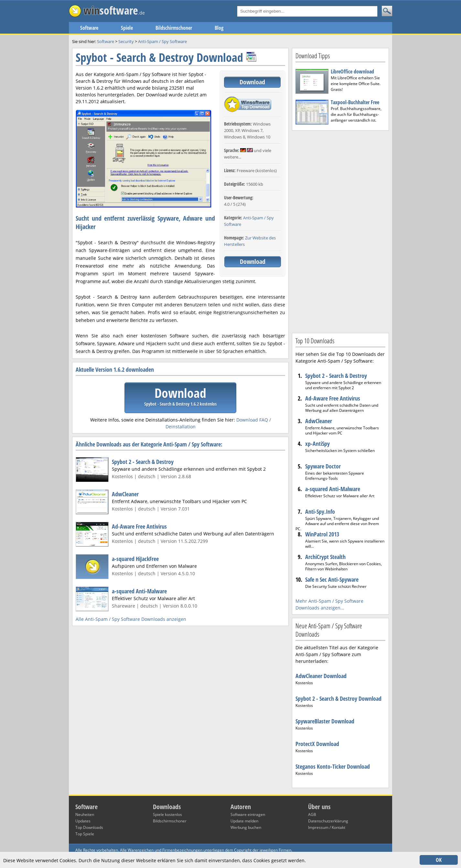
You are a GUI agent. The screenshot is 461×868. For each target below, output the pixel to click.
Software (89, 28)
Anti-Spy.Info (320, 511)
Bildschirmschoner (174, 28)
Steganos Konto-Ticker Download (333, 766)
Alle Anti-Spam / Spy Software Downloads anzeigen (131, 619)
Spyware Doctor (323, 466)
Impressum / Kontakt (327, 827)
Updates (83, 821)
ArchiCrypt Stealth (325, 557)
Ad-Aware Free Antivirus (139, 526)
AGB (312, 814)
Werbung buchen (246, 827)
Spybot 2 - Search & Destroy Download (338, 698)
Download (252, 82)
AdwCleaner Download (321, 676)
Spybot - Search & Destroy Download (159, 57)
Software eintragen (248, 814)
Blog (219, 28)
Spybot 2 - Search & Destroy (143, 462)
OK (439, 860)
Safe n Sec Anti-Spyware (332, 579)
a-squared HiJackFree (135, 559)
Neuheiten (85, 814)
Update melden (244, 821)
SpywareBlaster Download (325, 721)
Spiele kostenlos (167, 814)
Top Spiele (85, 834)
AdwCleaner (125, 494)
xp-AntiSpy (317, 444)
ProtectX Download (317, 744)
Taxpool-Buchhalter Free (355, 102)
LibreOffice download (352, 71)
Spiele (127, 28)
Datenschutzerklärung (328, 821)
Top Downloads (89, 827)
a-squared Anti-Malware (139, 591)
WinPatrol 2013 (322, 534)
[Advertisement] (340, 231)
